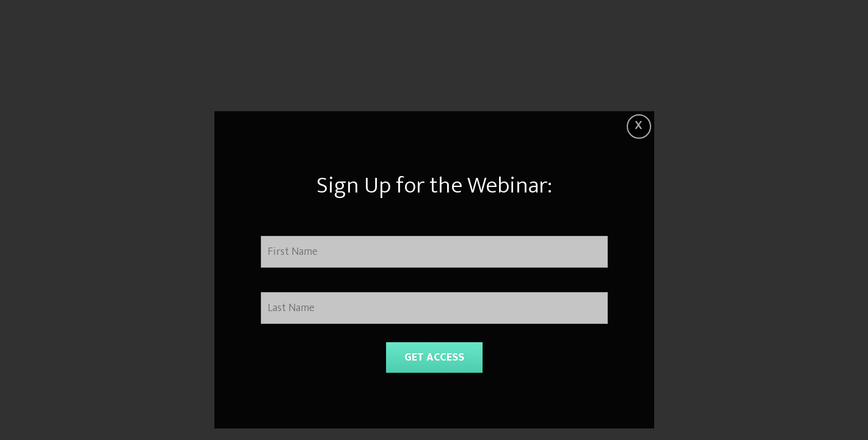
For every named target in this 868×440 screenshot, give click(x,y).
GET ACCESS (434, 358)
